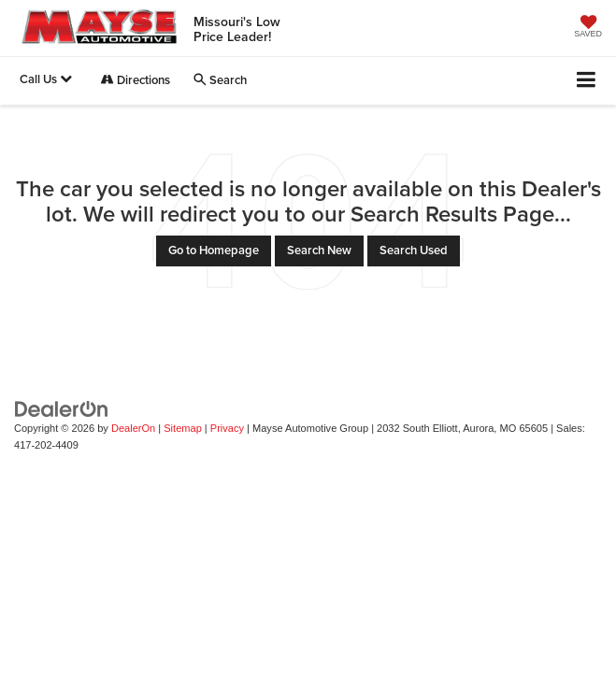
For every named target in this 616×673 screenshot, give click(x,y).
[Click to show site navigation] (587, 81)
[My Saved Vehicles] (588, 28)
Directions (136, 80)
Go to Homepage (214, 250)
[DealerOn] (62, 408)
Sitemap (183, 428)
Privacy (227, 428)
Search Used (414, 250)
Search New (319, 250)
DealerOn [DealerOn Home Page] (133, 428)
